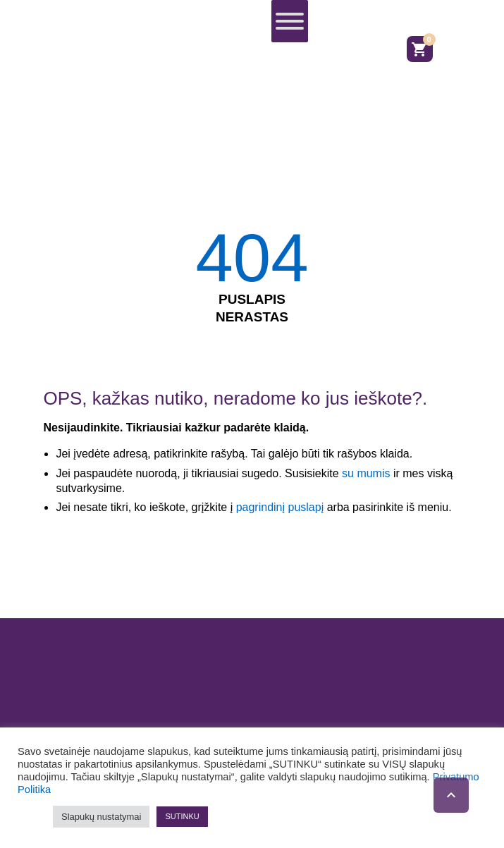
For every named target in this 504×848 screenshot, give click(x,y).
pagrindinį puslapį (280, 507)
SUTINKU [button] (182, 816)
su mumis (366, 473)
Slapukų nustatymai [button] (101, 817)
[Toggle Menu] (290, 21)
